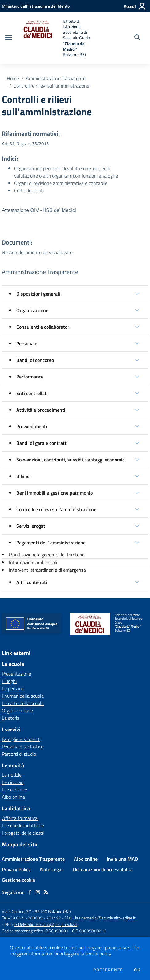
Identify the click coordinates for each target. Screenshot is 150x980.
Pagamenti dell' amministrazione (51, 543)
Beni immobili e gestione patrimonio (55, 493)
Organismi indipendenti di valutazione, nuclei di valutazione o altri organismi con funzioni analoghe (66, 172)
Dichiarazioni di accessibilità (103, 869)
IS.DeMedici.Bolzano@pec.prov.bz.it (46, 924)
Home (13, 78)
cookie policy (98, 954)
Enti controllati (32, 393)
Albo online (13, 797)
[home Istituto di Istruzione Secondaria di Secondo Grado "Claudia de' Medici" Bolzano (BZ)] (58, 38)
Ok (137, 970)
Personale (27, 343)
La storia (11, 718)
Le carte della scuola (23, 703)
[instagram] (38, 892)
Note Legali (52, 869)
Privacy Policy (16, 869)
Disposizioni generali (38, 294)
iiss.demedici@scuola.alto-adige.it (105, 918)
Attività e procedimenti (41, 410)
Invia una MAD (122, 859)
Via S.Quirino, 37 (16, 911)
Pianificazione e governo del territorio (47, 555)
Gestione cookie (18, 880)
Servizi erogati (31, 526)
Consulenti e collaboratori (43, 327)
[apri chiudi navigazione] (9, 38)
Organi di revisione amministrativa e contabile (61, 183)
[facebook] (30, 892)
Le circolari (13, 782)
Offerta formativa (20, 818)
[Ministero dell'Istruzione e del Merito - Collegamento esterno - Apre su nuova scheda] (36, 6)
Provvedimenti (32, 426)
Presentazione (16, 674)
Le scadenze (14, 790)
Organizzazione (32, 310)
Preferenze (108, 970)
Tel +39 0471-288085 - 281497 (31, 918)
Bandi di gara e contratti (42, 443)
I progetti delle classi (23, 833)
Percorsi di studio (19, 754)
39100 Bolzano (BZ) (53, 911)
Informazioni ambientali (33, 562)
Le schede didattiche (23, 825)
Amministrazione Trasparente (56, 78)
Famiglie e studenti (21, 739)
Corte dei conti (29, 190)
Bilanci (23, 476)
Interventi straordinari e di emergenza (47, 570)
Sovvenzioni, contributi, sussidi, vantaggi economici (71, 460)
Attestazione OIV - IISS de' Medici (39, 210)
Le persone (13, 688)
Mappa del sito (20, 844)
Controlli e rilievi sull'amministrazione (51, 86)
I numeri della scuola (23, 696)
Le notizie (12, 775)
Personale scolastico (23, 747)
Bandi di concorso (35, 360)
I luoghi (9, 681)
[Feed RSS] (46, 892)
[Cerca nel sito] (137, 38)
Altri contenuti (32, 582)
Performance (30, 377)
